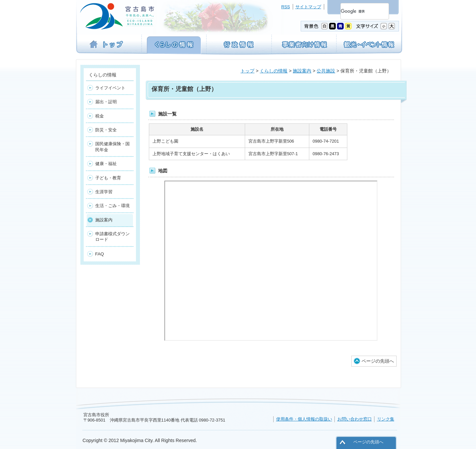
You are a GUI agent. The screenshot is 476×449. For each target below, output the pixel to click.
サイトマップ (308, 7)
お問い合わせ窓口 (355, 419)
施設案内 (302, 71)
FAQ (100, 254)
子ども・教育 (108, 178)
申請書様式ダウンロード (112, 237)
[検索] (357, 11)
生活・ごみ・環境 (112, 206)
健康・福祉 (106, 164)
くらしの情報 (274, 71)
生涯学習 (104, 192)
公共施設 (326, 71)
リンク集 (386, 419)
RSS (285, 7)
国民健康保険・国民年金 (112, 147)
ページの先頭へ (378, 361)
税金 (100, 116)
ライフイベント (110, 88)
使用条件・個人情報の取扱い (304, 419)
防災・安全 (106, 130)
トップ (247, 71)
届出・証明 (106, 102)
